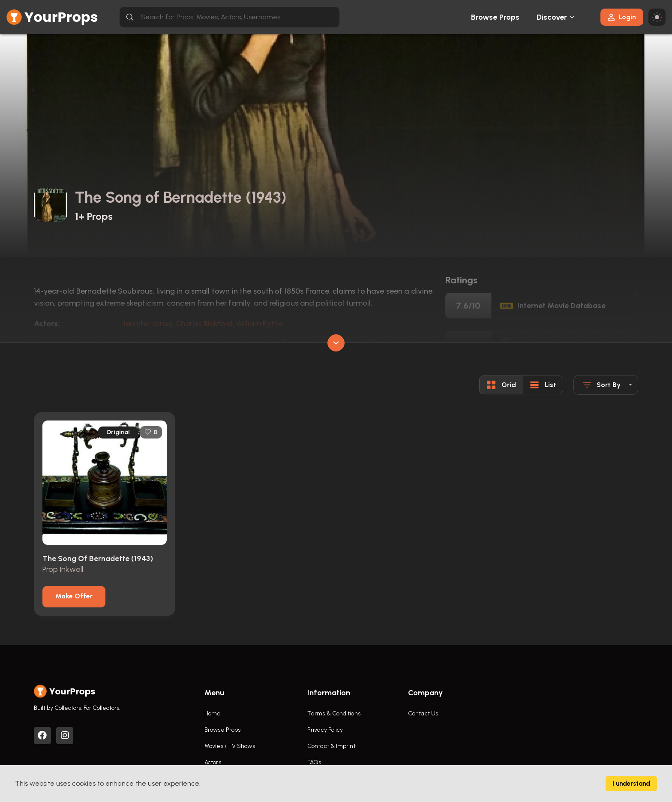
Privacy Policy (325, 730)
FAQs (314, 762)
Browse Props (495, 17)
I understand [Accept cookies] (631, 784)
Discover (552, 17)
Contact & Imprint (331, 746)
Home (213, 713)
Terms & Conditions (334, 713)
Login (622, 17)
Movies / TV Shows (230, 746)
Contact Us (423, 713)
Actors (213, 762)
